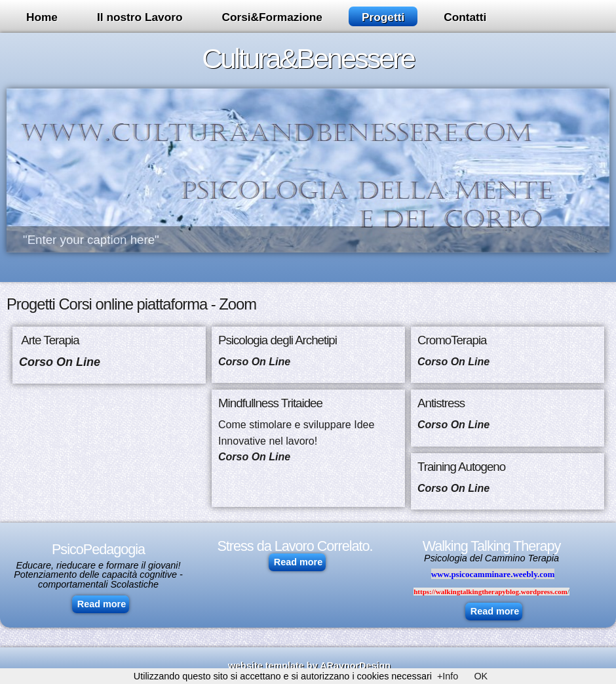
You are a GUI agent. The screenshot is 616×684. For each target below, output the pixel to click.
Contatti (465, 17)
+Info (448, 676)
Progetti (383, 17)
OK (481, 676)
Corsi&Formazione (272, 17)
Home (42, 17)
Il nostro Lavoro (140, 17)
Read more (102, 604)
